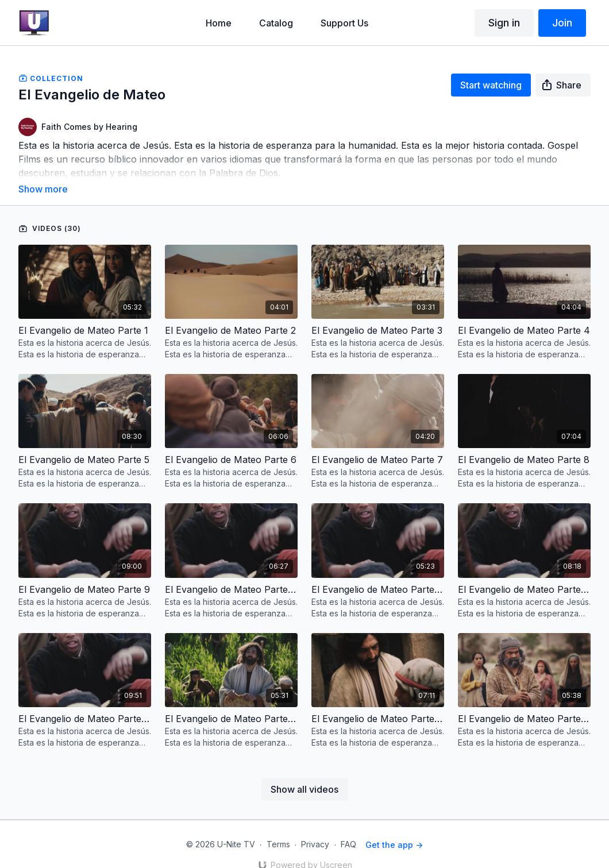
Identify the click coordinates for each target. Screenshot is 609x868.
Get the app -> (394, 829)
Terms (278, 829)
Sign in (504, 23)
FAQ (348, 829)
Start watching (491, 85)
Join (562, 23)
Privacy (315, 829)
